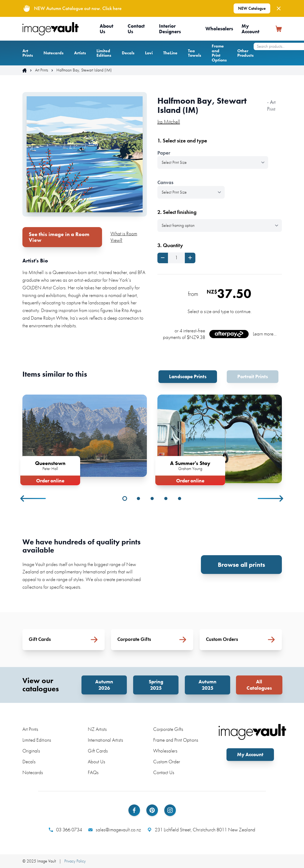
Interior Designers (170, 29)
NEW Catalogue (252, 8)
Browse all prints (241, 565)
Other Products (245, 53)
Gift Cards (98, 751)
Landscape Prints (188, 377)
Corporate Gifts (168, 729)
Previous (33, 498)
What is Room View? (124, 237)
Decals (128, 53)
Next (271, 498)
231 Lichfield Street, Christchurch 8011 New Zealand (201, 830)
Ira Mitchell (169, 122)
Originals (31, 751)
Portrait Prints (253, 377)
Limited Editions (104, 53)
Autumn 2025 (208, 685)
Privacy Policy (75, 861)
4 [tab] (166, 498)
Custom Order (167, 762)
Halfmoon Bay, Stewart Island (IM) (84, 70)
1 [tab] (125, 498)
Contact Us (136, 29)
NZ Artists (97, 729)
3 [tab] (152, 498)
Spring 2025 (156, 685)
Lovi (149, 53)
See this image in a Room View (59, 237)
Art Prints (28, 53)
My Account (250, 29)
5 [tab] (180, 498)
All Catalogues (259, 685)
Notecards (54, 53)
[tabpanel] (85, 439)
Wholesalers (219, 29)
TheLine (170, 53)
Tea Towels (195, 53)
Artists (80, 53)
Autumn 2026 (104, 685)
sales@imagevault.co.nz (115, 830)
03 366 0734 (65, 830)
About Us (107, 29)
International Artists (105, 740)
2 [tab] (138, 498)
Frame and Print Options (219, 53)
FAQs (93, 772)
